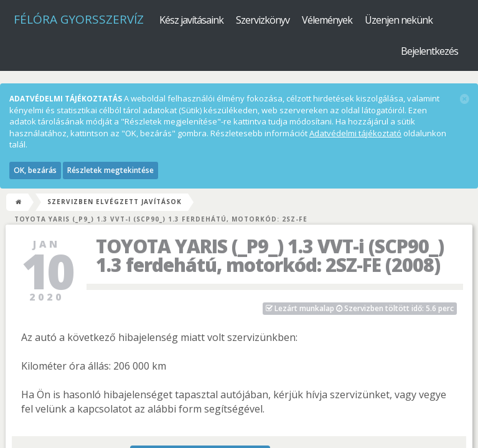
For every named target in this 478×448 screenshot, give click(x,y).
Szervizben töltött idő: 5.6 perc (360, 308)
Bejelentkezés (429, 51)
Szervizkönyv (263, 20)
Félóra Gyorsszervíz (79, 19)
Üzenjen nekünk (399, 20)
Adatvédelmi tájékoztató (355, 133)
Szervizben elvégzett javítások (115, 202)
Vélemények (327, 20)
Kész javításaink (191, 20)
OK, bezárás (35, 170)
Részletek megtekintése (110, 170)
